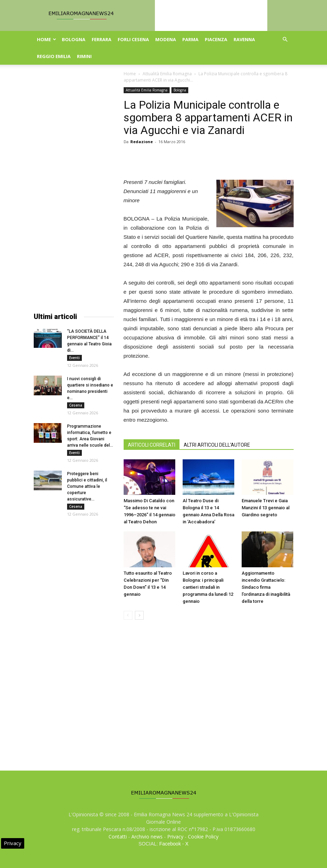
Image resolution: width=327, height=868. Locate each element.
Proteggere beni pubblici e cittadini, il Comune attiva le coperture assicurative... (87, 486)
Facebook (170, 844)
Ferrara (102, 39)
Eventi (74, 358)
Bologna (74, 39)
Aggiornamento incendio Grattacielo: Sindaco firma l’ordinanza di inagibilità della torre (266, 587)
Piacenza (216, 39)
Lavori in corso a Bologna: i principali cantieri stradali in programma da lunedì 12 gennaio (208, 587)
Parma (190, 39)
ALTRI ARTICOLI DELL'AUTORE (217, 445)
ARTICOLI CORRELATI (152, 445)
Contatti (118, 837)
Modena (166, 39)
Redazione (142, 142)
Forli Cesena (133, 39)
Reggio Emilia (54, 56)
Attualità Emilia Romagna (167, 74)
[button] (285, 40)
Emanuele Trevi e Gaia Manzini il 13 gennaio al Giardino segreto (266, 508)
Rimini (84, 56)
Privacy (175, 837)
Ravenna (244, 39)
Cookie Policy (203, 837)
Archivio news (147, 837)
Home (47, 39)
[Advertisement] (74, 193)
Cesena (76, 405)
